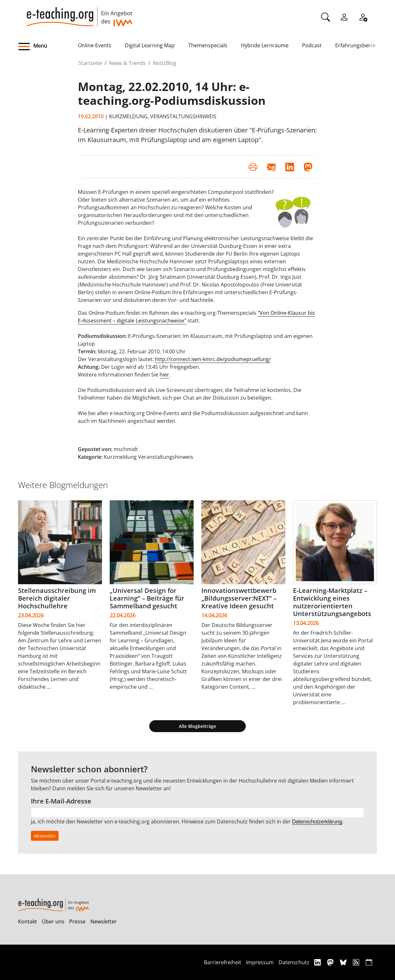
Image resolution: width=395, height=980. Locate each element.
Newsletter (104, 921)
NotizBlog (165, 63)
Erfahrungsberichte (359, 45)
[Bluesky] (344, 962)
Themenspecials (208, 45)
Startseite (90, 63)
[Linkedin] (318, 962)
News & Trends (127, 63)
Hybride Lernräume (265, 45)
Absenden (45, 836)
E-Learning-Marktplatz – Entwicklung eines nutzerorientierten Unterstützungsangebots (332, 602)
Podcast (312, 45)
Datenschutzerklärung (317, 822)
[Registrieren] (363, 16)
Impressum (260, 962)
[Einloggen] (344, 16)
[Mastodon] (331, 962)
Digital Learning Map (150, 45)
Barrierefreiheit (223, 962)
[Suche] (326, 16)
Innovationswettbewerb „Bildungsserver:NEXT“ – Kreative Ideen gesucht (239, 598)
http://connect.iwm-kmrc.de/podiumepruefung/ (213, 359)
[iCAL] (369, 962)
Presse (77, 921)
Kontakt (28, 921)
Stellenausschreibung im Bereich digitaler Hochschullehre (57, 598)
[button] (48, 47)
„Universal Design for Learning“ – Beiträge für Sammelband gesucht (147, 598)
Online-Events (95, 45)
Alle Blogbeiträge (197, 726)
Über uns (53, 921)
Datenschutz (294, 962)
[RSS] (357, 962)
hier (164, 375)
